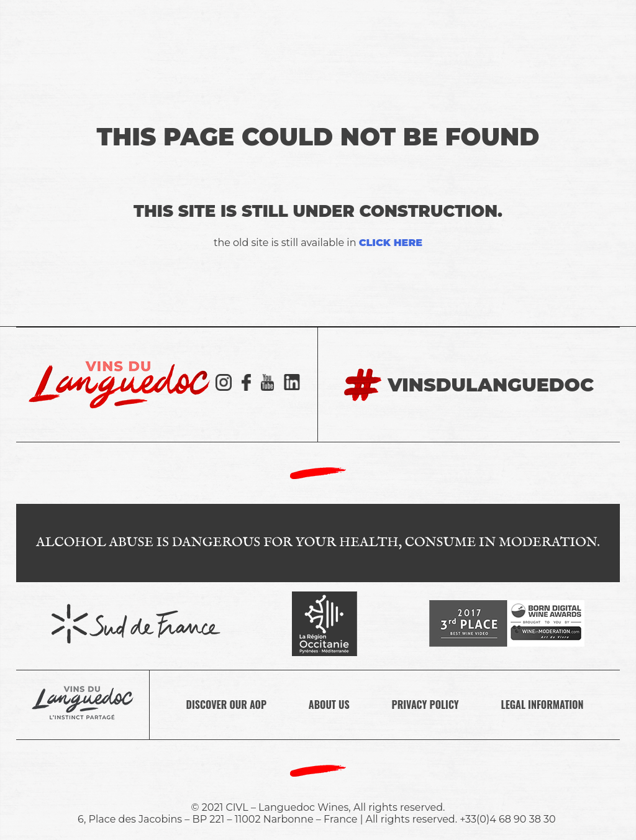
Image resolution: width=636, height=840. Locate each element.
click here (391, 243)
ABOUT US (329, 705)
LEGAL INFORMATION (543, 705)
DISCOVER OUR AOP (227, 705)
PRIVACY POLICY (425, 705)
